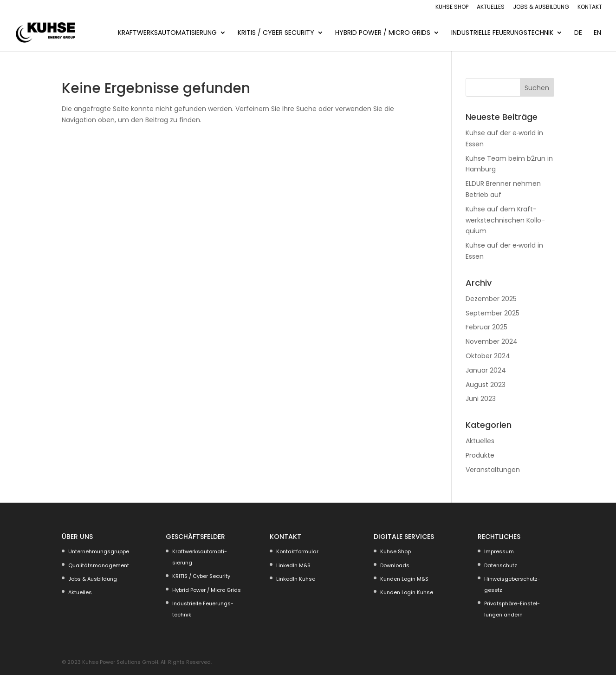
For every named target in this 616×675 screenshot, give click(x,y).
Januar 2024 (486, 370)
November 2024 (492, 341)
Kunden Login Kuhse (407, 592)
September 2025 (493, 313)
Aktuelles (491, 7)
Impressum (499, 551)
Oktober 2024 (488, 356)
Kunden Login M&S (404, 579)
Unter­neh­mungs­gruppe (99, 551)
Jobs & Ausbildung (541, 7)
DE (578, 33)
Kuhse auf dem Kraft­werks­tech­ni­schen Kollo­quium (505, 220)
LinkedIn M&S (293, 565)
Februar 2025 (486, 327)
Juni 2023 (481, 399)
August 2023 (486, 385)
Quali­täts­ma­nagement (99, 565)
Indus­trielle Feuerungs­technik (502, 33)
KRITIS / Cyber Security (276, 33)
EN (597, 33)
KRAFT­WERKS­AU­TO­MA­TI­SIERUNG (167, 33)
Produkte (480, 455)
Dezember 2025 (491, 299)
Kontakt (590, 7)
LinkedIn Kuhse (296, 579)
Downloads (395, 565)
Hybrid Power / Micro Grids (383, 33)
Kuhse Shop (452, 7)
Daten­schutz (501, 565)
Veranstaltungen (493, 470)
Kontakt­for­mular (297, 551)
